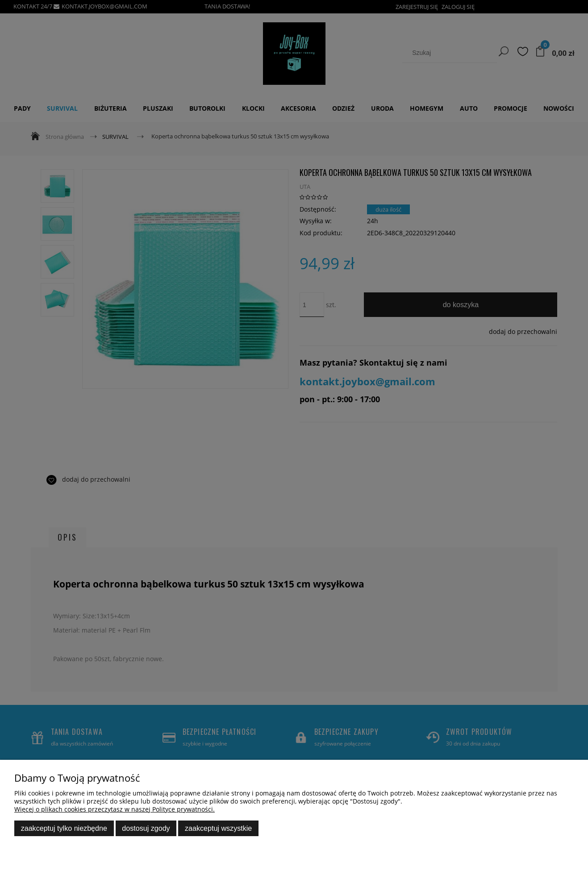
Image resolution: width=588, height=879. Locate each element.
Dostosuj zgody (146, 828)
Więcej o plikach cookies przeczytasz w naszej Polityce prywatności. (115, 809)
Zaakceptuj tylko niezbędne (64, 828)
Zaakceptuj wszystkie (218, 828)
